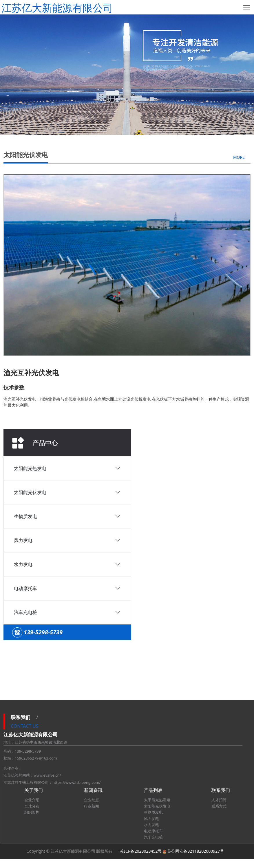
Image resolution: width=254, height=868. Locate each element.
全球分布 (32, 815)
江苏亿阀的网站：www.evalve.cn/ (32, 784)
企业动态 (92, 809)
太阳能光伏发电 (30, 218)
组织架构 (32, 821)
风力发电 (23, 266)
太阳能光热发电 (30, 194)
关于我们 (34, 799)
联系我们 (221, 799)
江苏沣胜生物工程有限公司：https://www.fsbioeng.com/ (52, 791)
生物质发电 (25, 242)
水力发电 (23, 290)
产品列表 (153, 799)
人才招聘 (219, 809)
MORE (239, 381)
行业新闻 (92, 815)
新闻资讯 (93, 799)
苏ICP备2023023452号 (141, 860)
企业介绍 (32, 809)
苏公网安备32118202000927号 (195, 860)
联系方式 (219, 815)
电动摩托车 (25, 314)
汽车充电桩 (25, 338)
